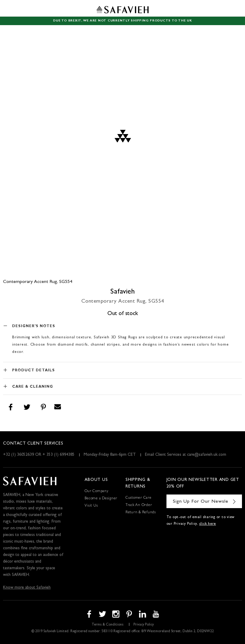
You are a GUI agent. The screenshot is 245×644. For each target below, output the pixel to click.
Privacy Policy (144, 625)
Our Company (96, 491)
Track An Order (139, 505)
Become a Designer (101, 499)
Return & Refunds (141, 513)
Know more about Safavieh (27, 588)
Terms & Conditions (107, 625)
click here (208, 524)
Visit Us (91, 506)
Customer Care (139, 498)
